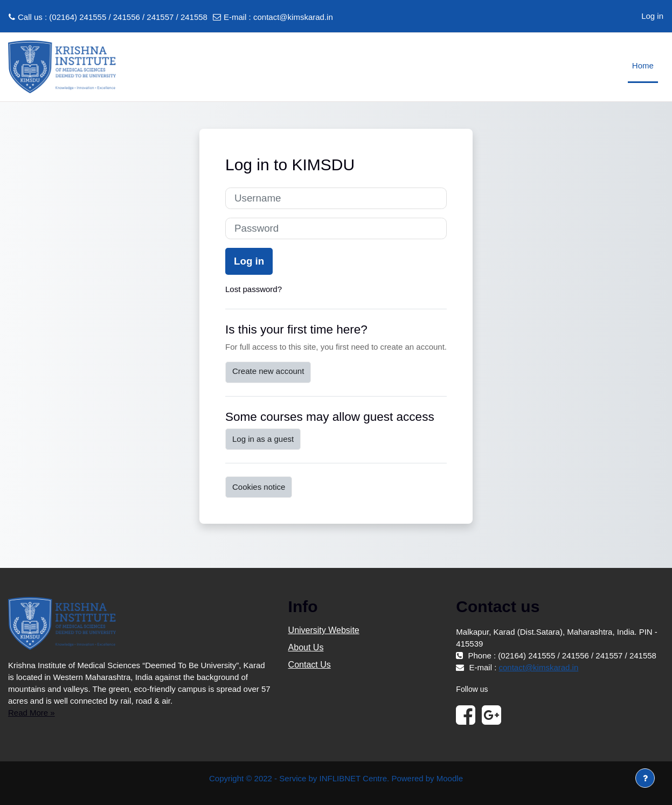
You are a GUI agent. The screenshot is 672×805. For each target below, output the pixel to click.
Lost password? (254, 289)
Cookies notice (259, 487)
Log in (652, 16)
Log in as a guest (263, 439)
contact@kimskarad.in (293, 17)
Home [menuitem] (643, 65)
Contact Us (310, 665)
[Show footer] (645, 778)
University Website (324, 630)
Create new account (268, 371)
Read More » (32, 713)
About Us (306, 647)
